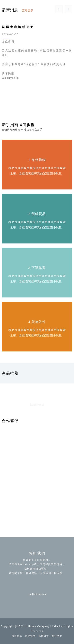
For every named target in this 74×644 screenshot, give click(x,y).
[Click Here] (37, 405)
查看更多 (28, 10)
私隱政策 (44, 636)
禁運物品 (17, 636)
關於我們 (57, 636)
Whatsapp (27, 564)
